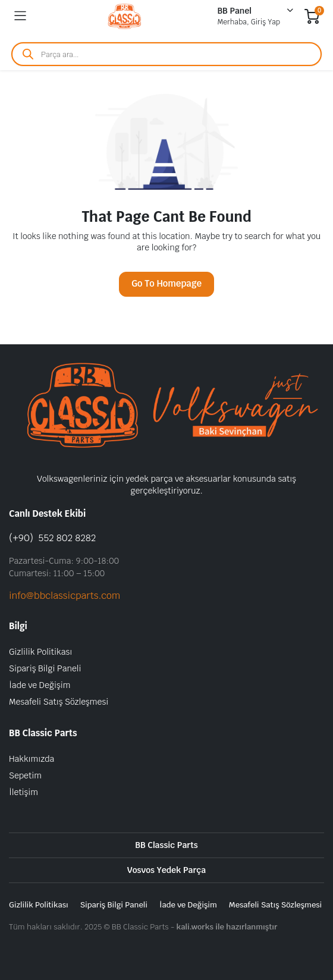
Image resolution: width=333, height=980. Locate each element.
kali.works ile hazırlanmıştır (227, 927)
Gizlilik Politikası (40, 652)
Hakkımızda (32, 759)
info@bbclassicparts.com (65, 596)
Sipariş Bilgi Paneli (45, 668)
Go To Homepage (166, 283)
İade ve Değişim (40, 685)
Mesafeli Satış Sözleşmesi (59, 702)
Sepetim (25, 775)
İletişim (23, 792)
